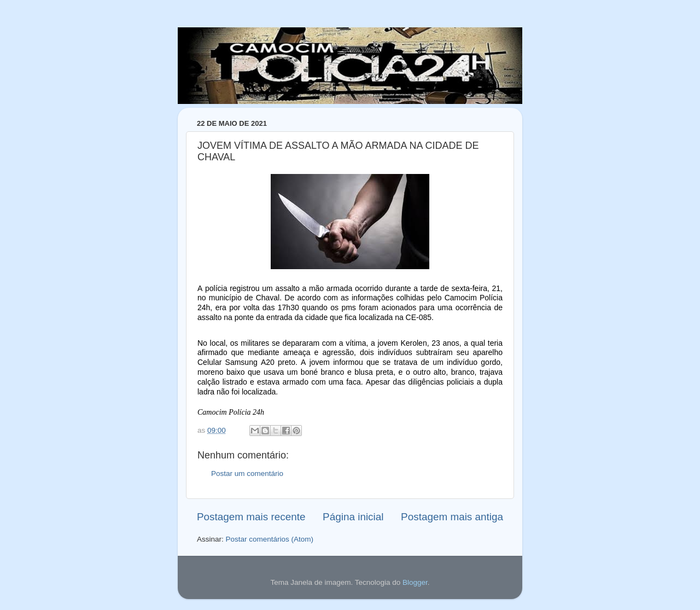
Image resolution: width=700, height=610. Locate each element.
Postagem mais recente (251, 517)
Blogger (415, 582)
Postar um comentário (247, 474)
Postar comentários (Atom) (270, 539)
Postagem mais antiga (452, 517)
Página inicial (353, 517)
